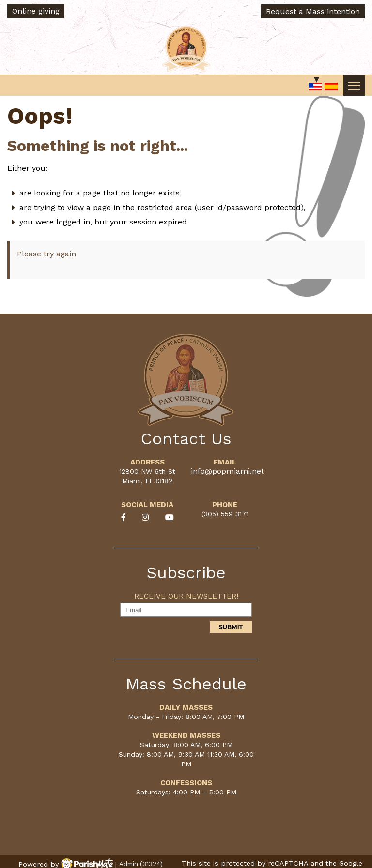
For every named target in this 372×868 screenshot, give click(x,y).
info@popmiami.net (227, 471)
